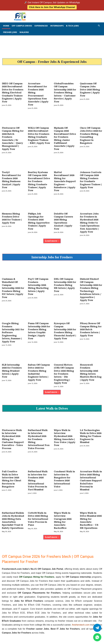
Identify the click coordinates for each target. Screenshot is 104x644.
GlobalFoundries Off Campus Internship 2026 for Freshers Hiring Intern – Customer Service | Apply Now (65, 92)
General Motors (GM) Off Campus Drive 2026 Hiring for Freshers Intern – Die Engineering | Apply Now (64, 371)
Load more (52, 239)
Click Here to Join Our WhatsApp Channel (52, 7)
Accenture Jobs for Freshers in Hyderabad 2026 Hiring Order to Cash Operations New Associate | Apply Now (90, 221)
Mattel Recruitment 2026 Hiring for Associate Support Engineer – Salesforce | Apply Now (65, 180)
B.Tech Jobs (72, 26)
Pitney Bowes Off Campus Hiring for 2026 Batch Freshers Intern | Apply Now (91, 327)
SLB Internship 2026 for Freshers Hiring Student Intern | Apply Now (12, 368)
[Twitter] (97, 628)
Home (6, 26)
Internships (57, 26)
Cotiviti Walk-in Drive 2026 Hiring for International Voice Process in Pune (38, 516)
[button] (99, 26)
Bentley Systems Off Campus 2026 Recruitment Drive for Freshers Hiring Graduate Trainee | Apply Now (39, 180)
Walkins (24, 32)
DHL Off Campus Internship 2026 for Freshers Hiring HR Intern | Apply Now (65, 283)
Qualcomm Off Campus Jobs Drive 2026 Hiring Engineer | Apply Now (90, 90)
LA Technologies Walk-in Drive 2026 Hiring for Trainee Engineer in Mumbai (91, 433)
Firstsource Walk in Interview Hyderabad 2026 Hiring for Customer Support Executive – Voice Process (13, 436)
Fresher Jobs (10, 32)
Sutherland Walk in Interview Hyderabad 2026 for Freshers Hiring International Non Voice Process (39, 436)
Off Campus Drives (22, 26)
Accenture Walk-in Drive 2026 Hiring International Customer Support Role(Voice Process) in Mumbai (91, 477)
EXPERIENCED (41, 26)
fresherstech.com (81, 621)
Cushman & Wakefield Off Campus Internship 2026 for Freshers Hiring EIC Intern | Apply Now (13, 286)
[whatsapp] (97, 637)
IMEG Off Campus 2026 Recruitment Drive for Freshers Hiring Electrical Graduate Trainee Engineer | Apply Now (13, 92)
